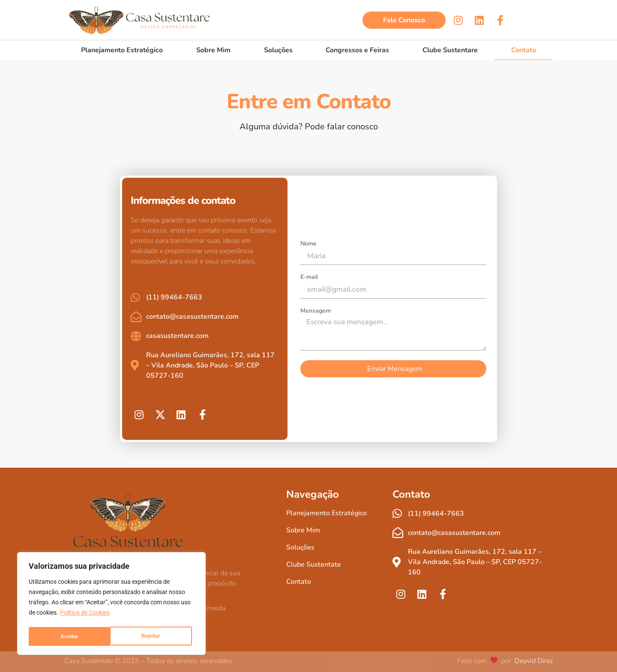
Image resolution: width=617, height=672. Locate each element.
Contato (524, 50)
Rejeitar (70, 636)
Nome (308, 244)
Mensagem (316, 311)
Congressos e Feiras (357, 50)
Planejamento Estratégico (122, 50)
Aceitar (154, 636)
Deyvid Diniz (533, 661)
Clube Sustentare (450, 50)
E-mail (309, 278)
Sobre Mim (213, 50)
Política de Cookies (85, 615)
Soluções (278, 50)
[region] (111, 605)
